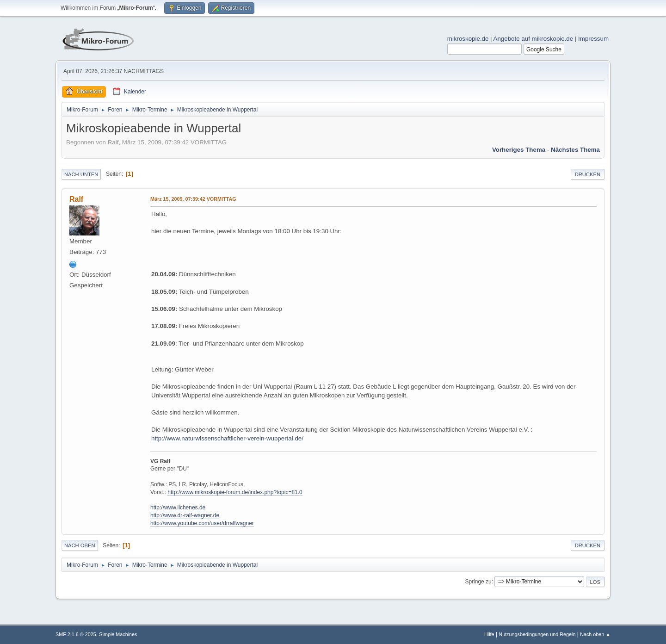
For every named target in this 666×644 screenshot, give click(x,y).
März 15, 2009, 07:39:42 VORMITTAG (193, 199)
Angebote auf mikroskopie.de (533, 39)
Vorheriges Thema (519, 150)
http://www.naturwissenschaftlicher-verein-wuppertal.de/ (227, 438)
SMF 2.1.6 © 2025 (76, 634)
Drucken (588, 174)
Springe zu (478, 582)
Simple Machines (118, 634)
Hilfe (489, 634)
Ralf (76, 199)
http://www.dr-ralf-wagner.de (185, 515)
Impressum (593, 39)
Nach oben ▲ (595, 634)
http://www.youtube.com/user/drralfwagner (202, 523)
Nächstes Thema (575, 150)
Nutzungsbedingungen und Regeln (537, 634)
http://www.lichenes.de (178, 508)
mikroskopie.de (468, 39)
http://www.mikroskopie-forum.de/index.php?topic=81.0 (235, 492)
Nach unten (81, 174)
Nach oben (80, 545)
